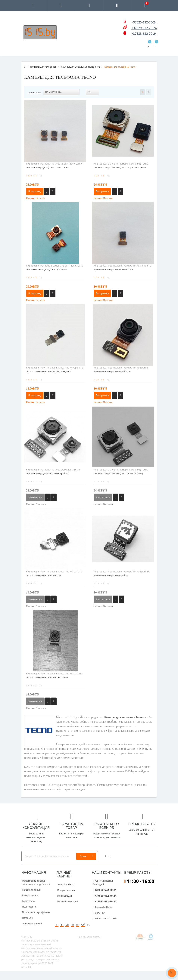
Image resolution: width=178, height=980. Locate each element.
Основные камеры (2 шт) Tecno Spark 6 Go (47, 270)
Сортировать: (34, 93)
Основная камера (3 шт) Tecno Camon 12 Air (47, 168)
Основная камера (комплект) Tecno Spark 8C (47, 473)
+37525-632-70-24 (144, 22)
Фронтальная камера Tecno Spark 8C (111, 575)
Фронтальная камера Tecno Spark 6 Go (112, 371)
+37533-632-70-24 (144, 34)
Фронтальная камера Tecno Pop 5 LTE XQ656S (48, 371)
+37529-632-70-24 (144, 28)
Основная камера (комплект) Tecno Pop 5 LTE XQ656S (120, 168)
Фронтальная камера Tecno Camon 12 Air (113, 270)
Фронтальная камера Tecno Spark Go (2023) (47, 677)
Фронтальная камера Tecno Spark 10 (43, 575)
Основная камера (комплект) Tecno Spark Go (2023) (118, 473)
